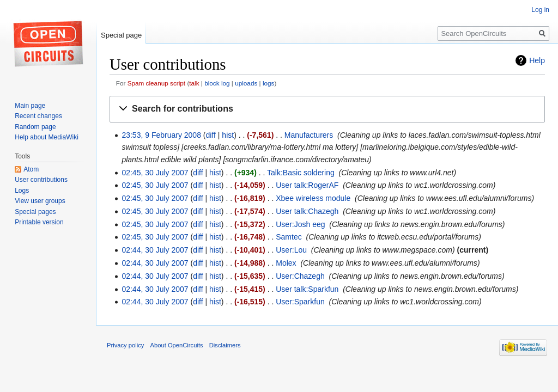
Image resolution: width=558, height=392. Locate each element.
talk (194, 83)
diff (211, 135)
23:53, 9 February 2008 (161, 135)
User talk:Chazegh (307, 211)
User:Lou (291, 250)
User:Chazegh (300, 276)
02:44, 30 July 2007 (155, 250)
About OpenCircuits (177, 345)
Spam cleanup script (156, 83)
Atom (31, 169)
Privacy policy (125, 345)
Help (537, 60)
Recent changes (38, 116)
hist (228, 135)
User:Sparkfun (300, 302)
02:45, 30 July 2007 (155, 173)
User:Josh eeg (300, 224)
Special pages (35, 212)
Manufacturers (309, 135)
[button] (327, 109)
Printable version (39, 222)
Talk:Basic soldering (301, 173)
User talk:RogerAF (307, 185)
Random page (35, 127)
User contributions (41, 180)
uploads (246, 83)
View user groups (40, 201)
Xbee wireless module (313, 198)
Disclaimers (225, 345)
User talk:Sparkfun (307, 289)
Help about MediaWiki (47, 137)
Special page (121, 35)
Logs (22, 191)
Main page (30, 106)
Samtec (289, 237)
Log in (540, 10)
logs (269, 83)
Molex (286, 263)
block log (217, 83)
